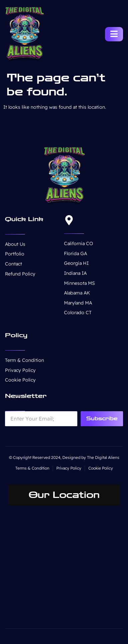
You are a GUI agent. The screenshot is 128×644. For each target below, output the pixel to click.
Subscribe (102, 419)
